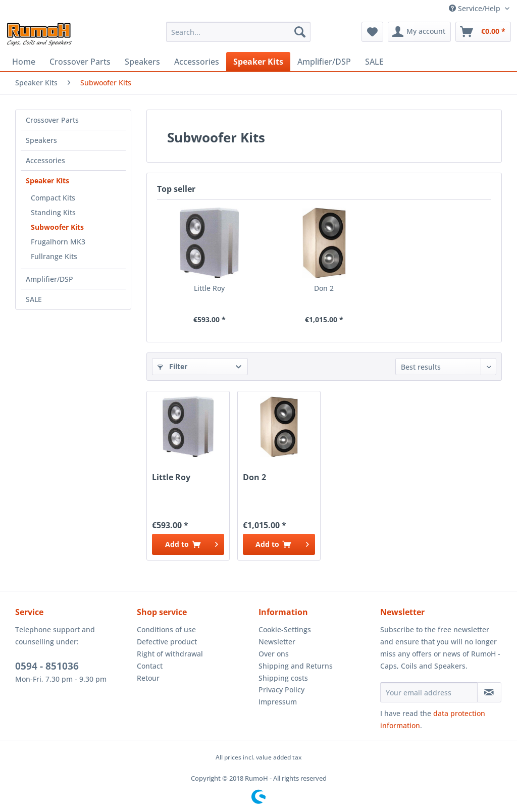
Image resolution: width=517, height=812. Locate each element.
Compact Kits (53, 198)
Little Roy (209, 288)
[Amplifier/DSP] (324, 62)
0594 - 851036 (47, 666)
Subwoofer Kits (57, 227)
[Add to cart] (188, 544)
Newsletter (277, 642)
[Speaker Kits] (258, 62)
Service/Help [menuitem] (476, 8)
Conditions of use (166, 629)
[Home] (24, 62)
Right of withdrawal (170, 654)
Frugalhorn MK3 (58, 242)
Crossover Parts (52, 120)
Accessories (45, 160)
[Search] (300, 32)
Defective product (167, 642)
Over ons (274, 654)
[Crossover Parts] (80, 62)
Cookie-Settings (285, 629)
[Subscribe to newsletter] (489, 692)
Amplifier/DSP (49, 279)
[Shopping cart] (483, 32)
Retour (148, 678)
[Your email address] (429, 692)
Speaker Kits (47, 181)
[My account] (419, 32)
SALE (34, 299)
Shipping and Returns (296, 666)
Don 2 (324, 288)
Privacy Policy (281, 690)
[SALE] (374, 62)
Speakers (41, 140)
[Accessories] (197, 62)
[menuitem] (239, 32)
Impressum (278, 702)
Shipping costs (283, 678)
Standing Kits (53, 212)
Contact (150, 666)
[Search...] (239, 32)
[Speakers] (142, 62)
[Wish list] (372, 32)
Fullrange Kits (54, 256)
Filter (172, 366)
